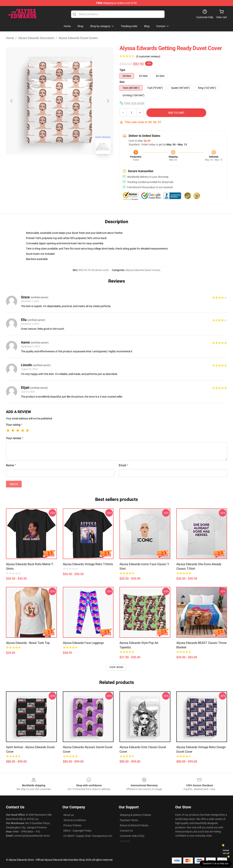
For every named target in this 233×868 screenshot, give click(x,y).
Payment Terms (129, 820)
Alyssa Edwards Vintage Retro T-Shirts (88, 564)
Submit (14, 484)
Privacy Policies (72, 825)
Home (10, 38)
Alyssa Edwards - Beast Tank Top (28, 643)
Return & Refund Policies (134, 825)
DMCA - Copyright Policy (77, 831)
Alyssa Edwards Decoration (36, 38)
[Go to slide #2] (70, 165)
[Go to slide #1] (50, 165)
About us (69, 815)
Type (122, 70)
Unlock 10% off (226, 852)
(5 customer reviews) (148, 56)
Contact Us (126, 831)
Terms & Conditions (75, 820)
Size (122, 82)
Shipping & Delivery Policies (135, 815)
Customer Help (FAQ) (132, 836)
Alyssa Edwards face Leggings (83, 643)
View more (117, 667)
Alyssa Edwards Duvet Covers (78, 38)
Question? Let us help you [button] (216, 864)
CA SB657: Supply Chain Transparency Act (88, 836)
